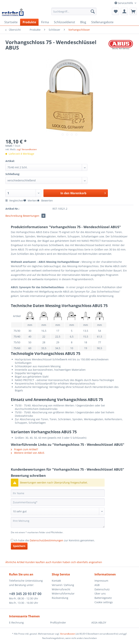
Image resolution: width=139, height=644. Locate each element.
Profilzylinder (58, 623)
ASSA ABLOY (99, 623)
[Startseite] (11, 22)
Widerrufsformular (63, 593)
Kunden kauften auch (38, 562)
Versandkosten (68, 634)
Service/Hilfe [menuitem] (124, 3)
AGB (97, 585)
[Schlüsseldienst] (65, 22)
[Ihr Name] (58, 493)
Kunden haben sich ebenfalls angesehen (77, 562)
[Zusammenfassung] (58, 502)
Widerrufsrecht (61, 589)
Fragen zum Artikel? (24, 449)
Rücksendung (60, 598)
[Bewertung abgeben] (58, 511)
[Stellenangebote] (102, 22)
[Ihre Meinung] (58, 522)
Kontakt (56, 581)
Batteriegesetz (103, 598)
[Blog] (83, 22)
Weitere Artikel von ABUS (28, 453)
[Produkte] (29, 22)
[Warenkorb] (133, 11)
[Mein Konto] (124, 11)
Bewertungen (34, 216)
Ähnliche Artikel (15, 562)
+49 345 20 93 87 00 (25, 594)
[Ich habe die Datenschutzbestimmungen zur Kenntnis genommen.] (12, 540)
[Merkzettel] (115, 11)
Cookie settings (104, 602)
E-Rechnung (16, 623)
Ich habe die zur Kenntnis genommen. (54, 540)
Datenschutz (102, 589)
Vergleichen (14, 200)
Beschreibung (14, 216)
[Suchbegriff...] (74, 11)
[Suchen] (93, 11)
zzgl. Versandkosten (27, 149)
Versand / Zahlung (63, 585)
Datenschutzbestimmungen (47, 540)
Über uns (100, 593)
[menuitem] (74, 13)
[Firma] (45, 22)
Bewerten (45, 200)
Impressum (101, 581)
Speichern (19, 546)
